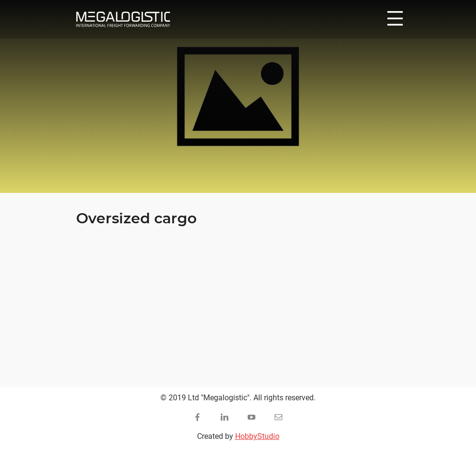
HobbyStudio (257, 436)
